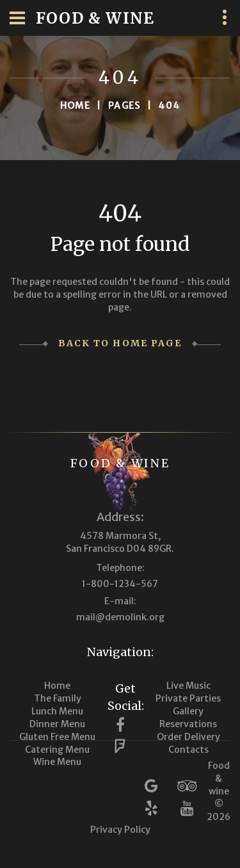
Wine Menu (57, 762)
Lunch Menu (57, 711)
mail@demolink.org (120, 617)
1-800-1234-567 (120, 584)
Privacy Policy (120, 830)
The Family (58, 698)
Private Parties (188, 698)
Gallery (188, 711)
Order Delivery (188, 737)
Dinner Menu (57, 724)
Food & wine (120, 463)
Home (76, 106)
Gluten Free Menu (57, 737)
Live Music (188, 686)
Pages (124, 106)
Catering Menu (57, 750)
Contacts (188, 750)
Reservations (188, 724)
